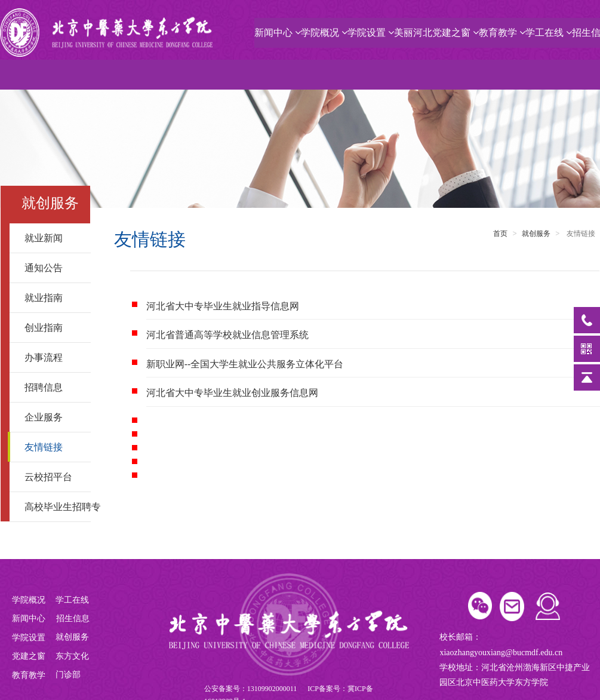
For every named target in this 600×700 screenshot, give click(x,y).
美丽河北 (413, 33)
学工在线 (549, 33)
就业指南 (53, 298)
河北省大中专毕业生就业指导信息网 (223, 306)
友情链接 (53, 447)
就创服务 (536, 234)
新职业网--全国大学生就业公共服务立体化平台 (245, 364)
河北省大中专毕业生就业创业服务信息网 (232, 393)
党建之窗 (456, 33)
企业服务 (53, 417)
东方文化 (72, 656)
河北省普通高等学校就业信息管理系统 (227, 335)
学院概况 (324, 33)
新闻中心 (278, 33)
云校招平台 (53, 477)
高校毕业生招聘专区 (58, 507)
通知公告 (53, 268)
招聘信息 (53, 387)
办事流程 (53, 357)
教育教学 (502, 33)
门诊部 (68, 675)
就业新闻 (53, 238)
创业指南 (53, 328)
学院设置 (371, 33)
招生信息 (74, 618)
